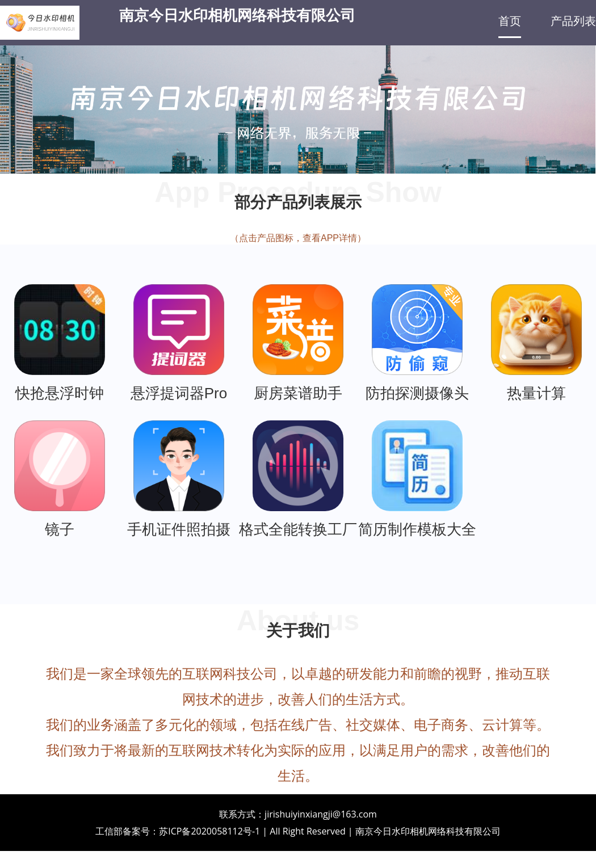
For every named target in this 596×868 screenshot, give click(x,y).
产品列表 (573, 21)
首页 (510, 21)
